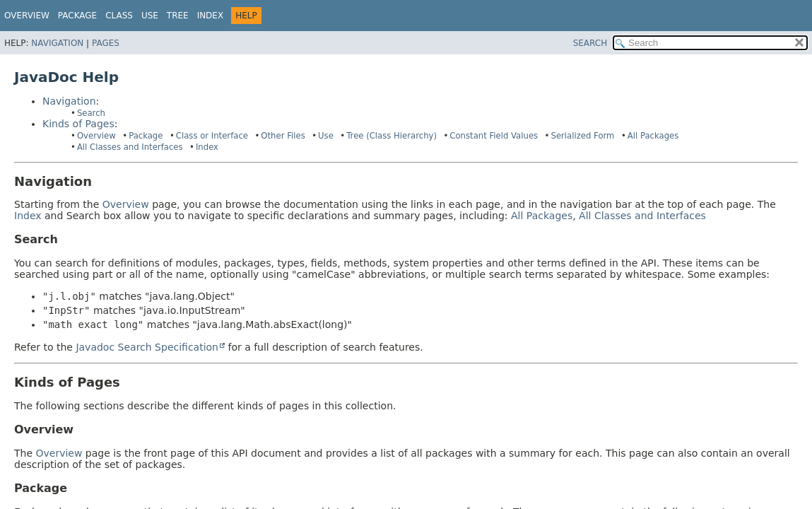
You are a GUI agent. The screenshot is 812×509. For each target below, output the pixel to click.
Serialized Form (582, 136)
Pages (106, 43)
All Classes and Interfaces (130, 147)
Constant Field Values (494, 136)
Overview (27, 16)
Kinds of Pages (78, 124)
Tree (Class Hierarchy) (392, 136)
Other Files (283, 136)
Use (326, 136)
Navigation (57, 43)
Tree (178, 16)
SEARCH (590, 43)
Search (91, 113)
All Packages (653, 136)
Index (211, 16)
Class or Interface (212, 136)
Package (146, 136)
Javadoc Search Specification (147, 347)
